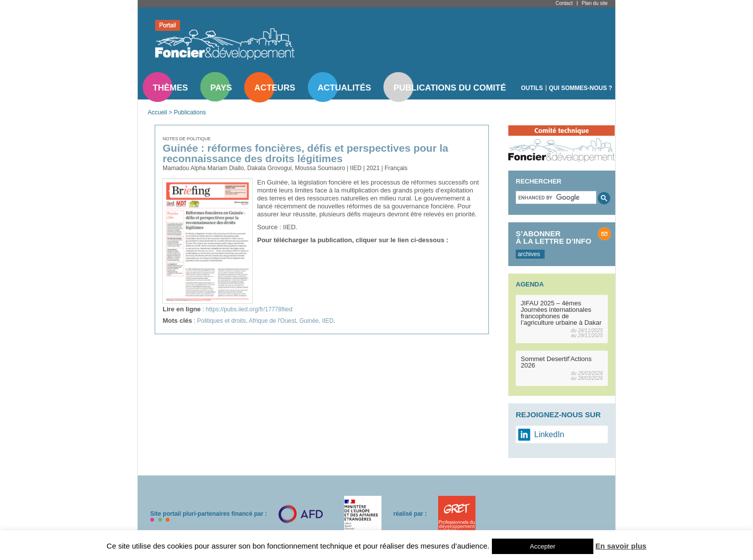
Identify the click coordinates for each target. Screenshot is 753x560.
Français (396, 168)
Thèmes (170, 88)
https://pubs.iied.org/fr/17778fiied (249, 309)
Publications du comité (450, 88)
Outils (532, 88)
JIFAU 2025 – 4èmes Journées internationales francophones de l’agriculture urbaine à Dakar (561, 313)
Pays (221, 88)
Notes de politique (187, 139)
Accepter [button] (542, 546)
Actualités (345, 88)
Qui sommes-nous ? (581, 88)
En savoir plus (621, 546)
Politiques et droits (221, 321)
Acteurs (275, 88)
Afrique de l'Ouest (272, 321)
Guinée (309, 321)
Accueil (157, 112)
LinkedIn (549, 434)
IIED (328, 321)
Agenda (530, 284)
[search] (555, 197)
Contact (564, 3)
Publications (190, 112)
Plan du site (594, 3)
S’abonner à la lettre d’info (554, 237)
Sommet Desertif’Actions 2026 (556, 362)
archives (529, 254)
